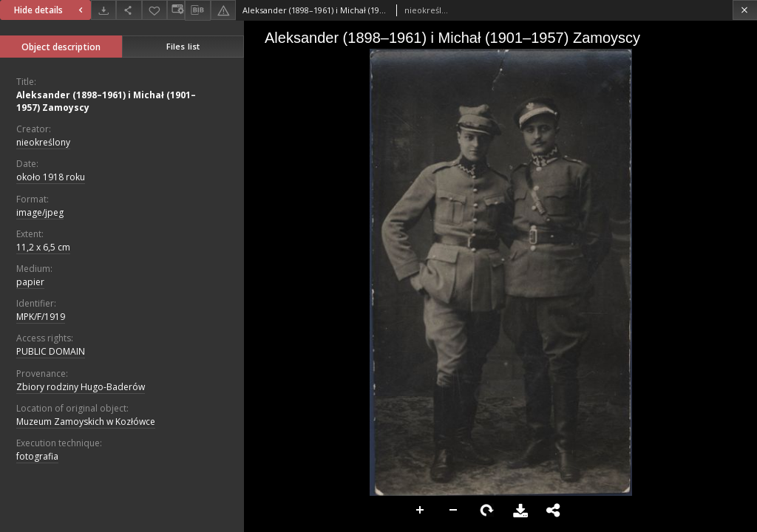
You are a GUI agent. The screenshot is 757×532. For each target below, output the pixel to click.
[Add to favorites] (155, 10)
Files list (183, 46)
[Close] (745, 10)
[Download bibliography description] (197, 10)
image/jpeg (40, 212)
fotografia (37, 456)
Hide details (50, 10)
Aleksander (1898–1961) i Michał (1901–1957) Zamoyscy (106, 101)
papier (30, 282)
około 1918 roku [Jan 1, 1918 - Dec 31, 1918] (51, 177)
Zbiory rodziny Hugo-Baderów (81, 387)
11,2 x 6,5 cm (43, 247)
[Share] (129, 10)
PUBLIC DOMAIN (51, 351)
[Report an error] (223, 10)
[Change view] (176, 10)
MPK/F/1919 (41, 317)
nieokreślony (43, 142)
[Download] (103, 10)
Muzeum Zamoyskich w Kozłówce (86, 422)
